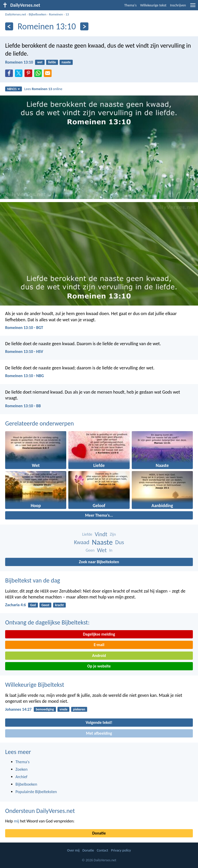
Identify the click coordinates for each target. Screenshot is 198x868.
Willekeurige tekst (153, 5)
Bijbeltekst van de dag (33, 580)
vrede (64, 709)
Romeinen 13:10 (19, 62)
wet (40, 62)
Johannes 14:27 (18, 709)
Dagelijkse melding (99, 634)
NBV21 (14, 89)
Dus (120, 542)
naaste (66, 62)
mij (16, 821)
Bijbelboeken (37, 14)
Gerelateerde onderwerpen (39, 423)
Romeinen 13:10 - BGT (24, 328)
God (33, 605)
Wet (102, 550)
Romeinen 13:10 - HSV (24, 351)
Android (99, 656)
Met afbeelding (99, 733)
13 (67, 14)
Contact (103, 850)
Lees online (43, 89)
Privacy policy (121, 850)
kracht (59, 605)
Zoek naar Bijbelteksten (99, 562)
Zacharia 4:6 (15, 605)
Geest (46, 605)
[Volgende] (84, 26)
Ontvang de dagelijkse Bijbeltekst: (47, 622)
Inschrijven (178, 5)
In (111, 550)
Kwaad (82, 542)
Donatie (99, 833)
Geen (90, 550)
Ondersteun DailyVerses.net (40, 811)
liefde (52, 62)
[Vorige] (9, 26)
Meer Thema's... (99, 515)
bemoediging (45, 709)
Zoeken (22, 769)
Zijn (113, 534)
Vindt (101, 534)
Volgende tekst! (99, 722)
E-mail (99, 645)
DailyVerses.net (16, 14)
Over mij (73, 850)
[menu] (193, 7)
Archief (21, 777)
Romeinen (56, 14)
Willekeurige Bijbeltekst (35, 685)
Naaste (102, 542)
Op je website (99, 666)
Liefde (87, 534)
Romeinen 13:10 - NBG (24, 376)
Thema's (130, 5)
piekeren (79, 709)
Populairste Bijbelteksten (36, 792)
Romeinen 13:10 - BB (23, 406)
